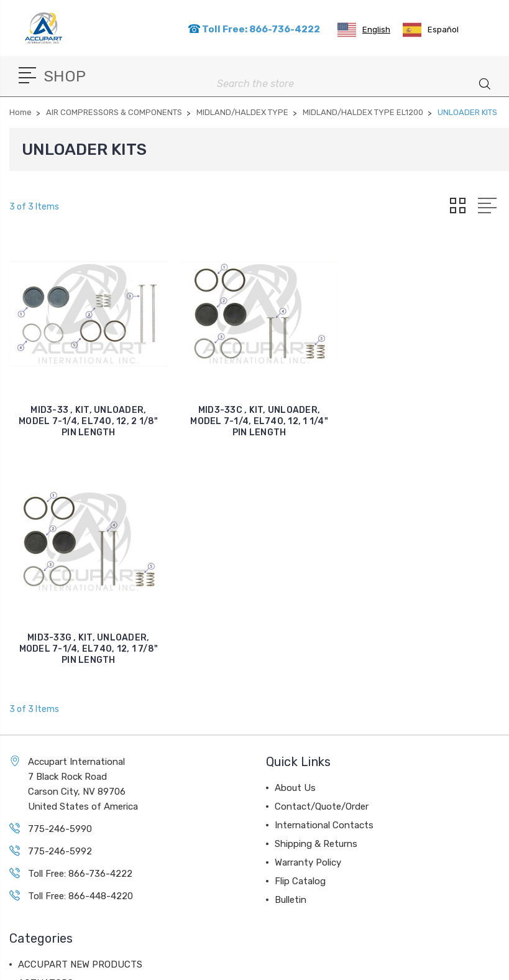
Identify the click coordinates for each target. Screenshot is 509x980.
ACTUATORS (46, 756)
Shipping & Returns (316, 616)
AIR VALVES (44, 811)
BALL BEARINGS (53, 849)
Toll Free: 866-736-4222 (254, 29)
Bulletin (291, 672)
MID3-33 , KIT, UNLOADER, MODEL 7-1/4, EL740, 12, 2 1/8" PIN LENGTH (89, 421)
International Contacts (324, 598)
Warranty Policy (308, 635)
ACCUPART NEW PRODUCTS (80, 737)
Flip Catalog (300, 654)
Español (431, 30)
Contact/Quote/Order (322, 579)
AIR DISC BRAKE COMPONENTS (86, 774)
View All (35, 867)
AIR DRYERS (45, 830)
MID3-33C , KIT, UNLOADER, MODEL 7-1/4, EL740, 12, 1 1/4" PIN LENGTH (259, 421)
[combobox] (364, 30)
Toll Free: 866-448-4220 (80, 668)
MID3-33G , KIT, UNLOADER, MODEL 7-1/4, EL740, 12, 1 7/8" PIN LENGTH (430, 421)
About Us (295, 560)
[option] (431, 30)
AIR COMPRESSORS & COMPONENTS (97, 793)
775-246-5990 (60, 601)
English (364, 30)
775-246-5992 (60, 624)
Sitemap (296, 962)
